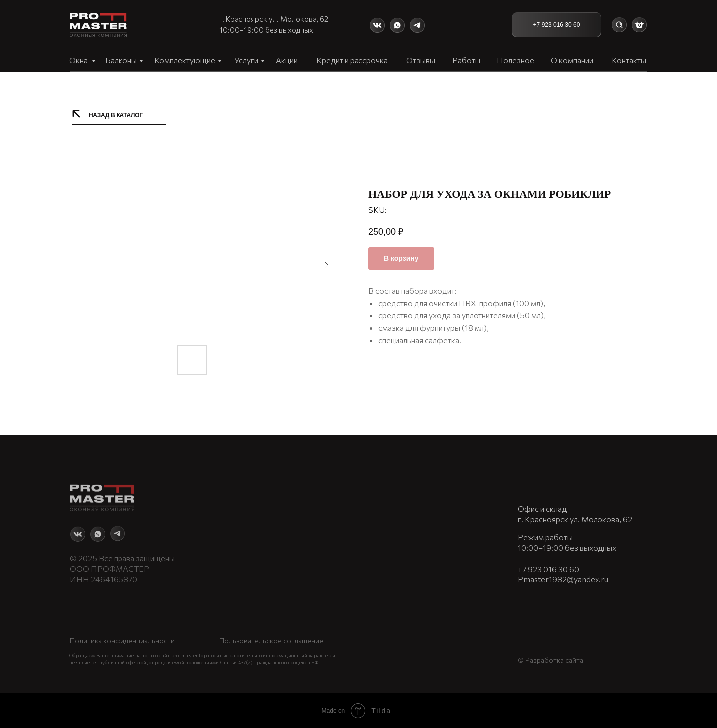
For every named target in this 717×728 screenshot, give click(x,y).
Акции (287, 60)
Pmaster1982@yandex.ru (563, 570)
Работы (466, 60)
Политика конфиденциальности (122, 633)
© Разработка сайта (550, 652)
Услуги (246, 60)
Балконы (121, 60)
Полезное (516, 60)
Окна (79, 60)
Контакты (629, 60)
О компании (572, 60)
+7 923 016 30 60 (548, 560)
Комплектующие (185, 60)
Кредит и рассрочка (352, 60)
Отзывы (421, 60)
